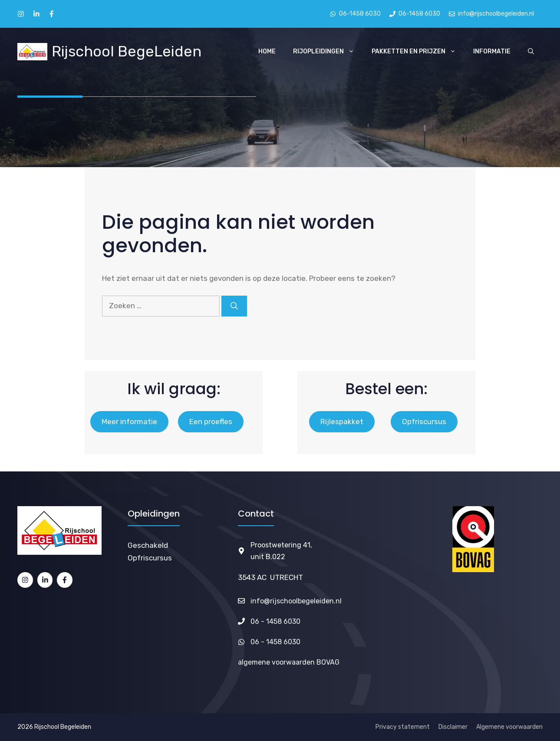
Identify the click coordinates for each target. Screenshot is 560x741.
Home (267, 51)
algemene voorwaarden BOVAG (289, 662)
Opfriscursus (424, 422)
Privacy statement (403, 727)
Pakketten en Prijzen (418, 52)
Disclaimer (453, 727)
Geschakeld (148, 545)
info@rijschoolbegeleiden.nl (296, 601)
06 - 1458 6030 (275, 621)
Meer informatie (129, 422)
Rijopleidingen (328, 52)
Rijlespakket (342, 422)
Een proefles (211, 422)
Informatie (492, 51)
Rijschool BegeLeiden (127, 51)
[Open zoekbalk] (531, 52)
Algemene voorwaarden (509, 727)
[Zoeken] (234, 306)
